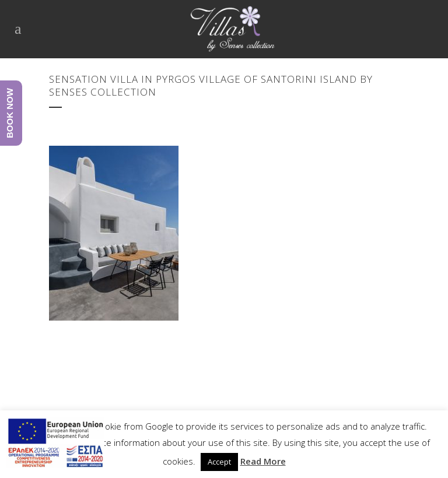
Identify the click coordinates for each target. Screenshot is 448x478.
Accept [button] (219, 462)
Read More (263, 461)
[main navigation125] (55, 445)
